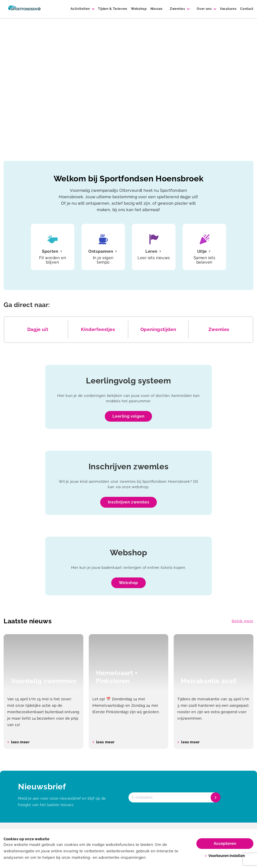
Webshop (139, 9)
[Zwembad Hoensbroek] (24, 9)
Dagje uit (38, 329)
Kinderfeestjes (98, 329)
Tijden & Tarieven (113, 9)
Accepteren (225, 843)
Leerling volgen (128, 416)
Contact (247, 9)
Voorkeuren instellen (225, 856)
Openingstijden (158, 329)
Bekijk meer (243, 621)
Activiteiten (80, 9)
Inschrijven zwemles (128, 502)
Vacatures (228, 9)
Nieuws (157, 9)
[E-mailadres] (174, 797)
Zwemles (177, 9)
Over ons (204, 9)
